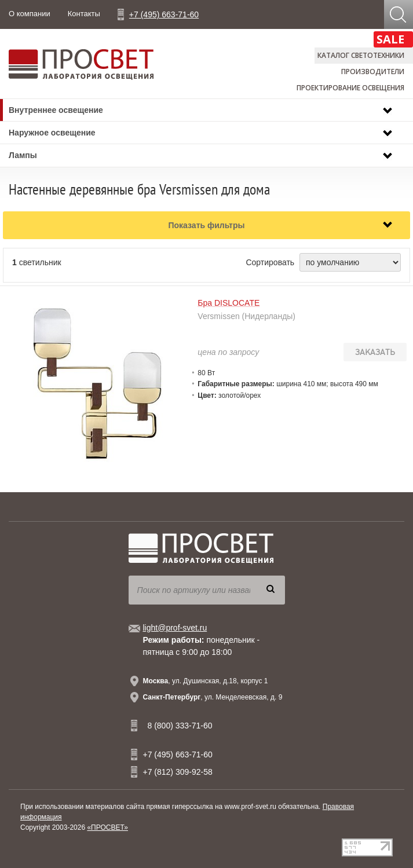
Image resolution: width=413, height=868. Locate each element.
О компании (30, 14)
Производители (373, 72)
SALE (390, 39)
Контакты (84, 14)
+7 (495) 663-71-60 (164, 14)
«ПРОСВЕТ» (107, 827)
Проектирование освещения (350, 88)
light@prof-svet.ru (175, 628)
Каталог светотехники (361, 55)
